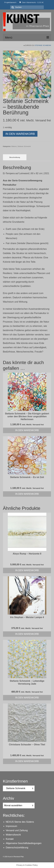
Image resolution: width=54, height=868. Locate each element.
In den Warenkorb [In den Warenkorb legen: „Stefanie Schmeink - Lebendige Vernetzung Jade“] (27, 698)
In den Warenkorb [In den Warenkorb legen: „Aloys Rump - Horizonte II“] (27, 570)
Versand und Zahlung (17, 830)
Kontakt (10, 839)
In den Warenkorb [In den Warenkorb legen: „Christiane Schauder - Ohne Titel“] (27, 761)
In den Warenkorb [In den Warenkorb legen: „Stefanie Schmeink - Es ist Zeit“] (27, 494)
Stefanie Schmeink (43, 45)
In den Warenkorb (20, 134)
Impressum (11, 826)
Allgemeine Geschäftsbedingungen (24, 843)
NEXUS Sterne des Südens (20, 822)
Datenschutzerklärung (17, 848)
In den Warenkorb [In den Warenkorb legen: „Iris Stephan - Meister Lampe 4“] (27, 634)
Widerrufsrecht (13, 835)
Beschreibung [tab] (15, 157)
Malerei (14, 146)
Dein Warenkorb (31, 2)
